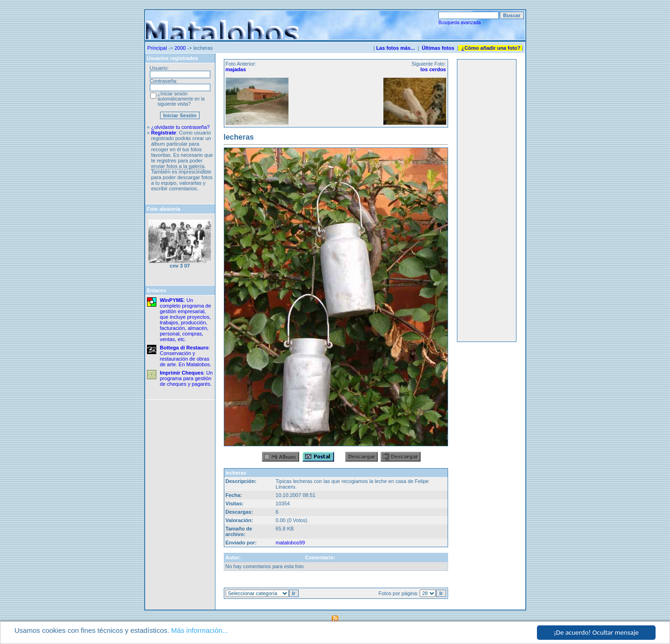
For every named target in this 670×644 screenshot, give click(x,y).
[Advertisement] (487, 201)
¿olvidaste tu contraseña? (181, 127)
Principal (157, 48)
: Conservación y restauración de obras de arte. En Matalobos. (186, 356)
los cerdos (433, 69)
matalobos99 (290, 543)
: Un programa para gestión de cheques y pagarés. (187, 378)
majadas (236, 69)
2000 (180, 48)
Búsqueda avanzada (459, 23)
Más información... (200, 630)
